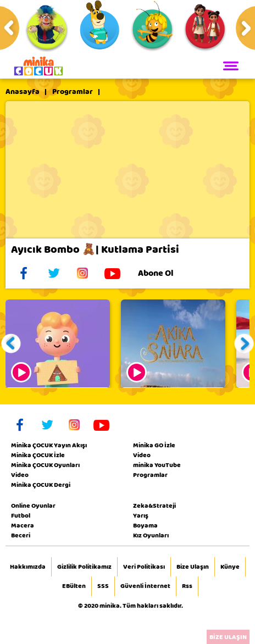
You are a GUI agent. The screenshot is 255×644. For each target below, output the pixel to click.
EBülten (74, 586)
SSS (103, 586)
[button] (11, 344)
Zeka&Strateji (154, 506)
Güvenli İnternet (145, 586)
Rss (187, 586)
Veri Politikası (144, 567)
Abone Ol (164, 273)
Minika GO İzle (154, 445)
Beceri (21, 535)
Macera (23, 525)
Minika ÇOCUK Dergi (41, 485)
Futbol (21, 515)
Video (20, 475)
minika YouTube (157, 465)
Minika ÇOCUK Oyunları (45, 465)
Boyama (145, 525)
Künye (230, 567)
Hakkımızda (28, 567)
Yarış (141, 515)
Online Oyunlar (33, 506)
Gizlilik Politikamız (84, 567)
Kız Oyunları (151, 535)
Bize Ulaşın (193, 567)
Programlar (73, 92)
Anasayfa (23, 92)
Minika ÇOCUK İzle (38, 455)
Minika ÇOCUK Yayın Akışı (49, 445)
